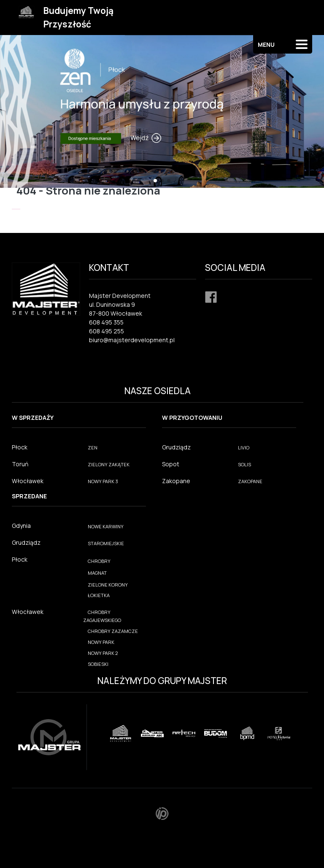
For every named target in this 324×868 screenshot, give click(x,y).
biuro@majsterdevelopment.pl (132, 340)
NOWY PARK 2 (103, 653)
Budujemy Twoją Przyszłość (78, 17)
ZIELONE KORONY (108, 585)
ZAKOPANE (250, 481)
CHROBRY (99, 561)
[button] (155, 181)
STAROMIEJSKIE (106, 543)
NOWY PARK (101, 642)
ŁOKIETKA (99, 595)
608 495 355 (106, 322)
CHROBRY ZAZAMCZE (113, 631)
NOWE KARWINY (106, 526)
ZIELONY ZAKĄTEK (109, 464)
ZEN (93, 448)
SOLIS (244, 464)
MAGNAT (97, 573)
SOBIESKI (98, 664)
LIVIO (244, 448)
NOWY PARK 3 (103, 481)
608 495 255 (107, 331)
